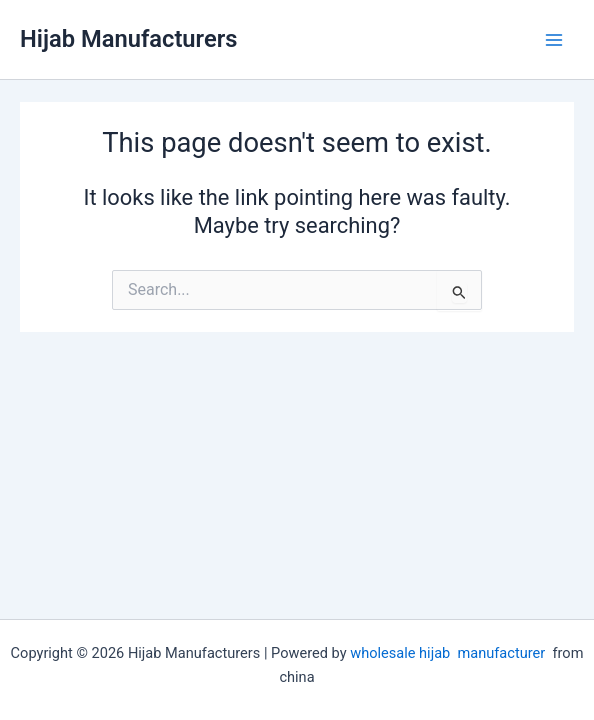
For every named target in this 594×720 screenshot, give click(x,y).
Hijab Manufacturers (128, 39)
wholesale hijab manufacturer (447, 653)
